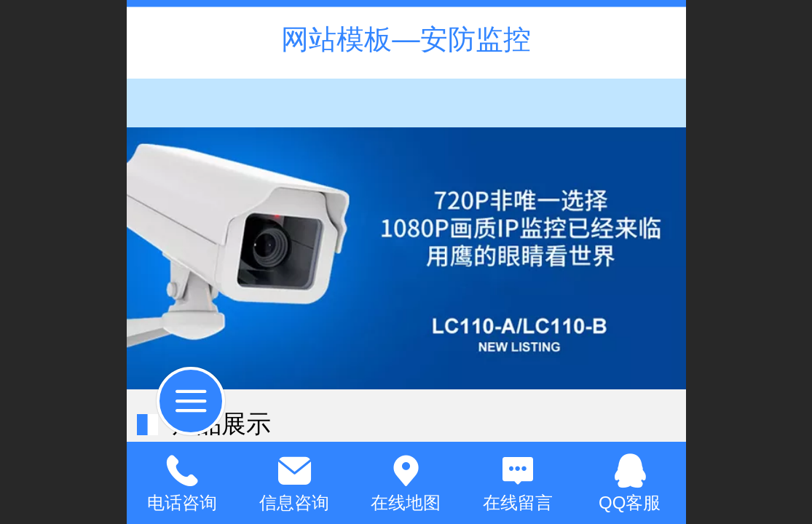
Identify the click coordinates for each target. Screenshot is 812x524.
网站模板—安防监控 (406, 39)
